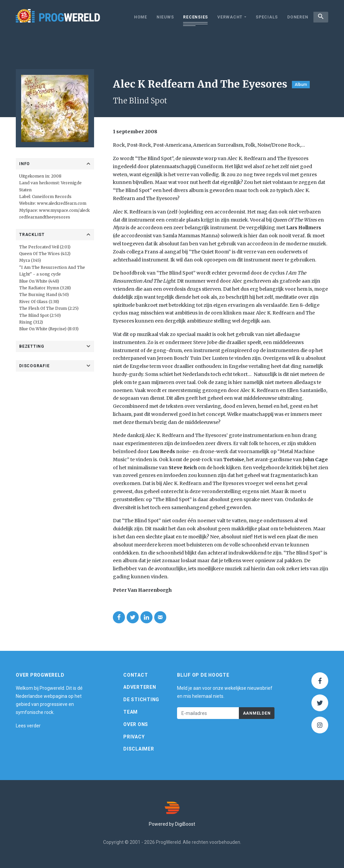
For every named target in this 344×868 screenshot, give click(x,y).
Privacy (134, 737)
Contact (136, 675)
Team (131, 712)
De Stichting (141, 700)
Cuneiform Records (52, 197)
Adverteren (140, 687)
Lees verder (28, 726)
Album (301, 85)
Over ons (136, 724)
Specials (263, 17)
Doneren (294, 17)
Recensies (192, 17)
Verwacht (227, 17)
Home (137, 17)
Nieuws (162, 17)
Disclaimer (139, 749)
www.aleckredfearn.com (62, 203)
